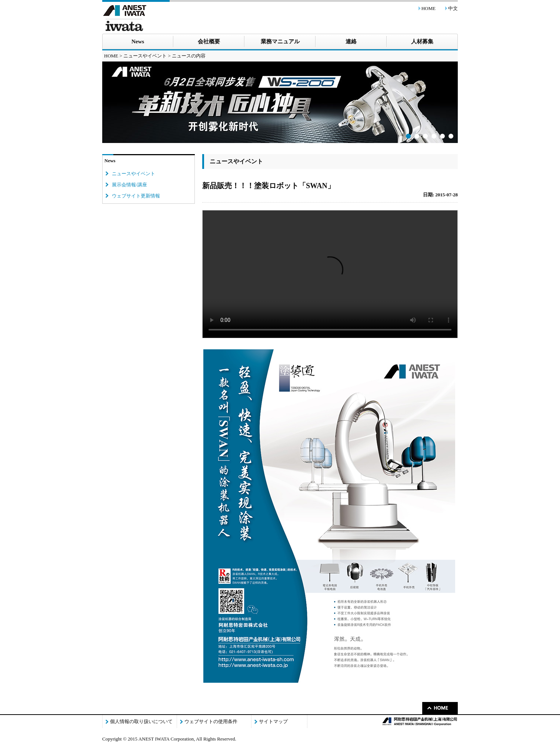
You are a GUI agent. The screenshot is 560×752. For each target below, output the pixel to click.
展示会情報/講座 (129, 185)
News (138, 41)
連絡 (351, 41)
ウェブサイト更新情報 (136, 196)
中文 (453, 8)
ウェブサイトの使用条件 (211, 721)
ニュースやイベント (145, 56)
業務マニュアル (280, 41)
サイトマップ (273, 721)
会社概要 (209, 41)
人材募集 (422, 41)
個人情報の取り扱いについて (141, 721)
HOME (429, 8)
